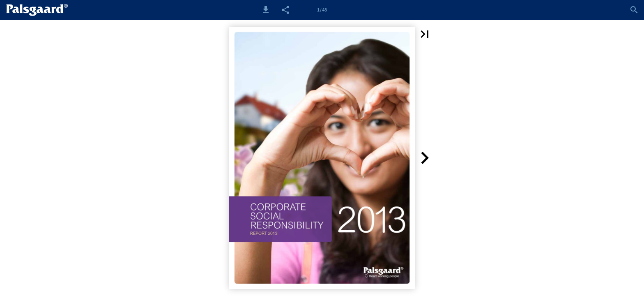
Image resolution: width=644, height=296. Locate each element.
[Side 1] (322, 10)
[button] (266, 10)
